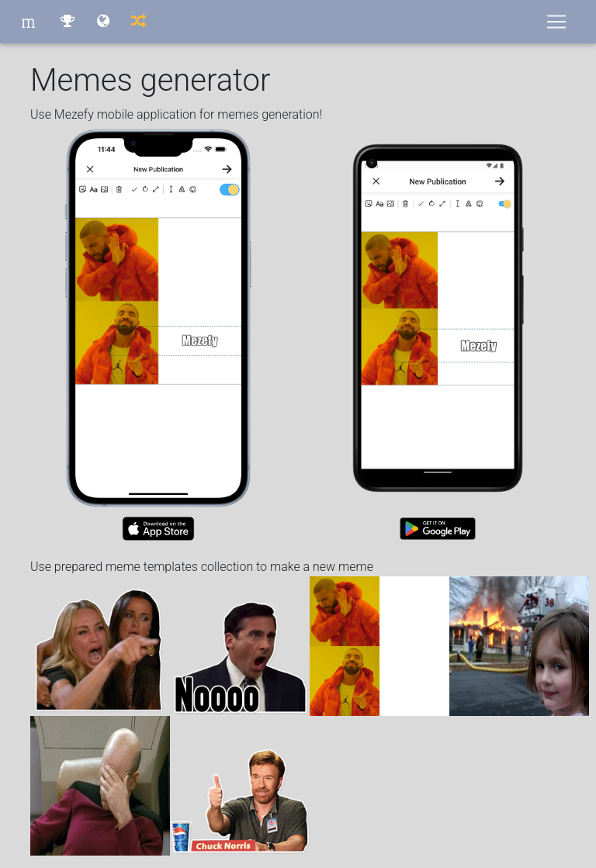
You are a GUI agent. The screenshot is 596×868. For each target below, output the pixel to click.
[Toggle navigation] (556, 22)
